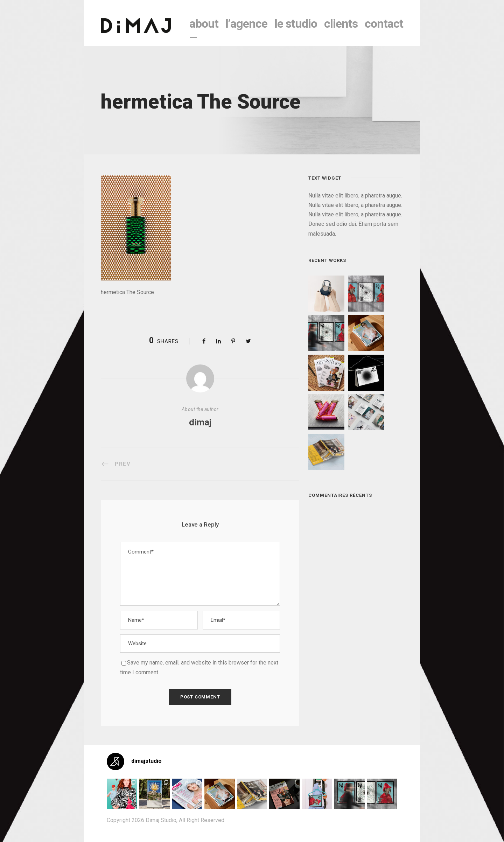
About (204, 23)
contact (384, 23)
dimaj (200, 422)
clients (341, 23)
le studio (296, 23)
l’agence (246, 23)
